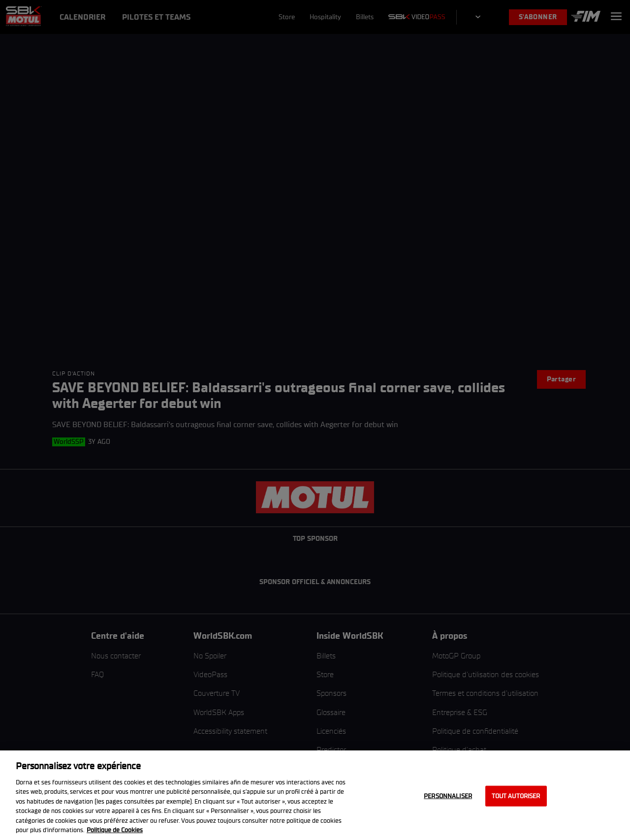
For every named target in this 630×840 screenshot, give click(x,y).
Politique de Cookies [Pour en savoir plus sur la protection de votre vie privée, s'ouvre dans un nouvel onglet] (115, 830)
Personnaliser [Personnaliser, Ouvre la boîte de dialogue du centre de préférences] (448, 796)
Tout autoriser (516, 796)
